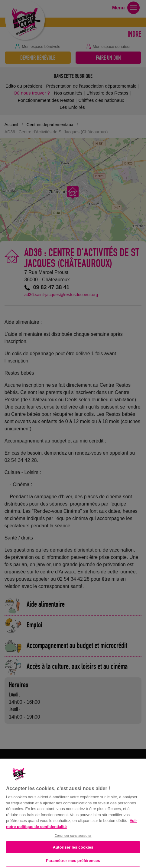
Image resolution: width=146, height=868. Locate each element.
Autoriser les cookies (73, 847)
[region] (73, 813)
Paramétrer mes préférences (73, 861)
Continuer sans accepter (73, 836)
